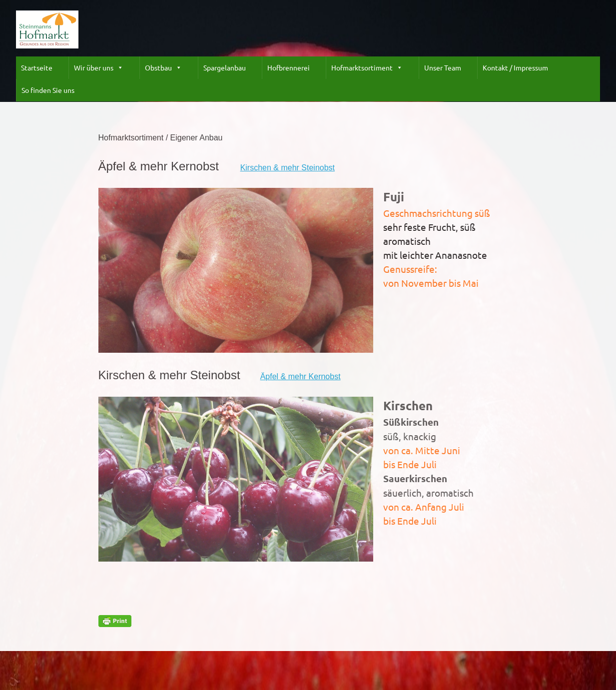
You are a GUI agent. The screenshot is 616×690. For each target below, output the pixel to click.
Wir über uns (99, 68)
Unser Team (443, 67)
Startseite (37, 67)
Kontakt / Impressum (515, 67)
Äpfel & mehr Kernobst (301, 376)
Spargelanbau (225, 67)
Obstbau (163, 68)
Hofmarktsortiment (367, 68)
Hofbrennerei (289, 67)
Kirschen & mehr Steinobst (288, 168)
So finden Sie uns (48, 90)
